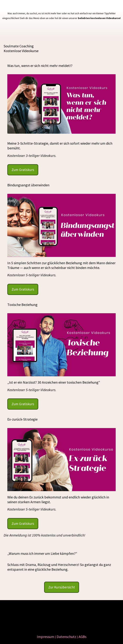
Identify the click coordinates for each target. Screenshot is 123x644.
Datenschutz (66, 637)
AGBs (82, 637)
